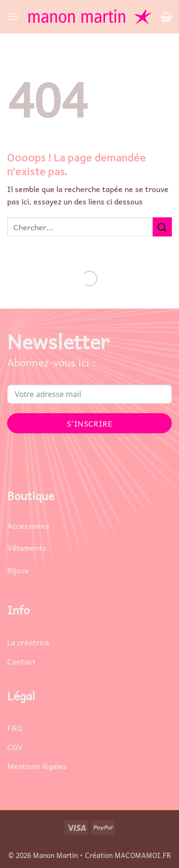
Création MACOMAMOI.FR (128, 855)
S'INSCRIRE (90, 423)
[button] (13, 16)
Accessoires (28, 525)
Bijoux (18, 570)
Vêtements (27, 547)
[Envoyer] (162, 227)
